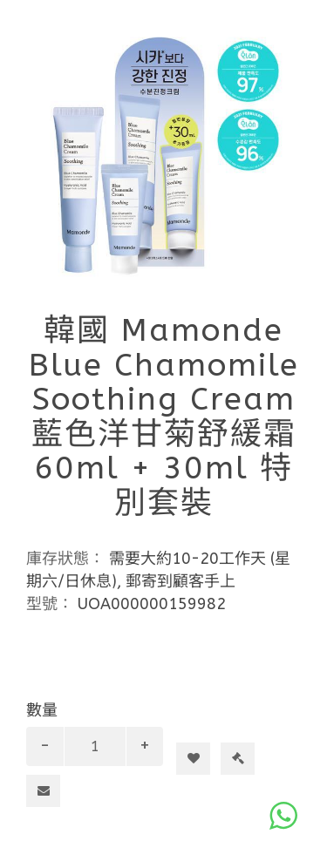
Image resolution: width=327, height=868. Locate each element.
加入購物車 (200, 727)
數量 (42, 710)
